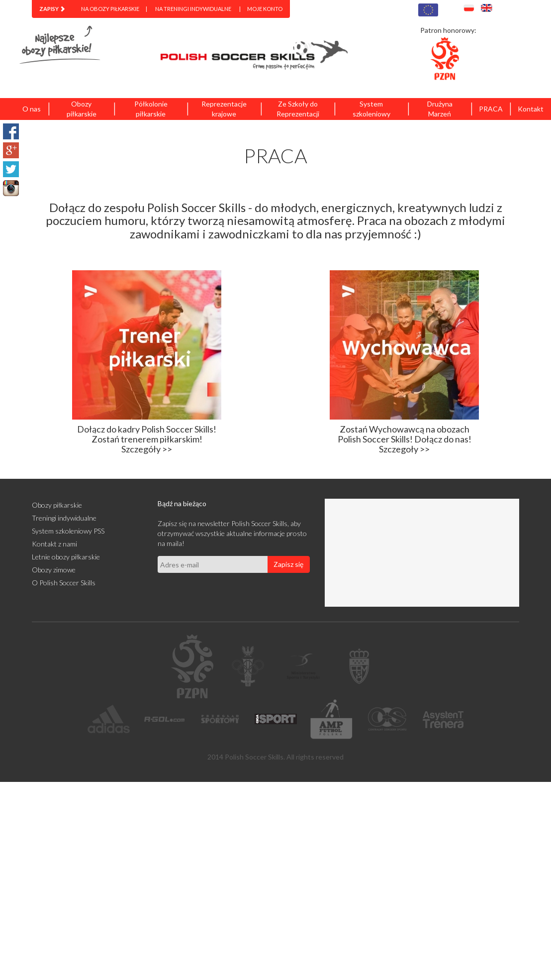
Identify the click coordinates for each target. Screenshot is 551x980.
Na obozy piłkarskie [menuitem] (110, 9)
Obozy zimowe (54, 570)
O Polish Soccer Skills (64, 583)
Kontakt (531, 109)
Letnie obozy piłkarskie (66, 557)
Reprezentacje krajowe (224, 109)
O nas (32, 109)
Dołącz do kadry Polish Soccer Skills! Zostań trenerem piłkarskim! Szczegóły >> (147, 439)
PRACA (491, 109)
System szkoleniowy (371, 109)
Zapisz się (288, 564)
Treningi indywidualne (64, 518)
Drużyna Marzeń (440, 109)
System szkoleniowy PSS (68, 531)
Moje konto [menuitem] (265, 9)
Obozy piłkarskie (82, 109)
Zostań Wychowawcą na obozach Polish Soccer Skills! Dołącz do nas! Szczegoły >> (405, 439)
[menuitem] (52, 9)
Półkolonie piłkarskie (151, 109)
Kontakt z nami (54, 544)
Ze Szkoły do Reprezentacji (298, 109)
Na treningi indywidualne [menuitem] (193, 9)
